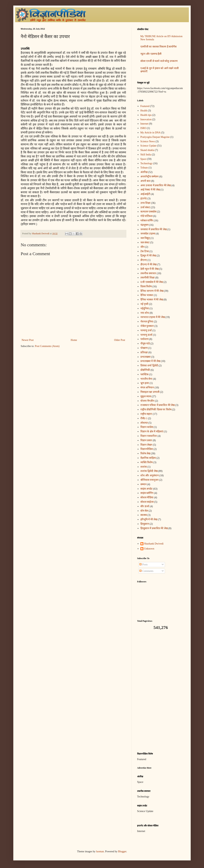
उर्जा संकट (145, 207)
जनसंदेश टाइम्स (148, 234)
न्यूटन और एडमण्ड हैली (151, 54)
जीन (142, 247)
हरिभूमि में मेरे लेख (149, 519)
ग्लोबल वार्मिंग (147, 221)
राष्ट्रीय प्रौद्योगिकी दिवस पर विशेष (156, 410)
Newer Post (28, 340)
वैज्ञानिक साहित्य (148, 458)
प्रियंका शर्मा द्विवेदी (149, 366)
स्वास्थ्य (144, 515)
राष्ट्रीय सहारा (146, 414)
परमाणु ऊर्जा (146, 335)
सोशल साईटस (147, 502)
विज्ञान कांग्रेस (147, 427)
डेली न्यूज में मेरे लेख (149, 269)
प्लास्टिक (144, 374)
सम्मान (143, 484)
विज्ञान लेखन (146, 445)
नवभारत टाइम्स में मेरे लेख (153, 317)
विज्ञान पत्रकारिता (149, 436)
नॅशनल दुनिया (147, 322)
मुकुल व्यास (146, 396)
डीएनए (144, 260)
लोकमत (144, 423)
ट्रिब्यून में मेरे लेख (148, 256)
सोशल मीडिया (147, 497)
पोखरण (144, 348)
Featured (145, 106)
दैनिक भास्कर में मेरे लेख (152, 300)
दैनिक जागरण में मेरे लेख (152, 291)
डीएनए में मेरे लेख (149, 264)
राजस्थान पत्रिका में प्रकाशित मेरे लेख (158, 405)
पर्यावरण (144, 339)
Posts (143, 565)
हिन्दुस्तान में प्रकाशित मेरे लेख (154, 528)
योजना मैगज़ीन (147, 401)
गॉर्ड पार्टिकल (147, 216)
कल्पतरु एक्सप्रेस (148, 212)
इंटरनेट (144, 199)
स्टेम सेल (144, 511)
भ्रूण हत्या (145, 383)
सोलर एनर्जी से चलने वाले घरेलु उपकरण (159, 61)
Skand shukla (147, 150)
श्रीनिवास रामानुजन (150, 480)
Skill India (146, 155)
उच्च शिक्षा (146, 203)
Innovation (146, 119)
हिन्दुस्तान (145, 524)
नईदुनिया (145, 308)
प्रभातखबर (146, 357)
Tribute (144, 168)
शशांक (144, 467)
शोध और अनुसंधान (150, 475)
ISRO (143, 128)
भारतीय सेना (146, 379)
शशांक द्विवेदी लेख (149, 471)
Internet (144, 124)
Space (143, 159)
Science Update (148, 146)
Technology (147, 163)
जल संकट (145, 242)
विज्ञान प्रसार (146, 440)
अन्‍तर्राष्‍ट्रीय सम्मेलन (150, 177)
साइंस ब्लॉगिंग (147, 493)
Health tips (146, 115)
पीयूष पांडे (145, 344)
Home (74, 340)
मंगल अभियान (147, 388)
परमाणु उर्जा (146, 330)
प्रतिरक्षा (144, 352)
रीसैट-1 (144, 418)
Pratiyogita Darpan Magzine (155, 137)
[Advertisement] (160, 691)
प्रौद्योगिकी (145, 370)
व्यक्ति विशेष (147, 462)
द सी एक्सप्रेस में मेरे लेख (152, 282)
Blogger (122, 851)
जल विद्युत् (145, 238)
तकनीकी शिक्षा (148, 278)
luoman (100, 851)
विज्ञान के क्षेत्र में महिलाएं (152, 432)
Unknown (149, 549)
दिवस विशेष (146, 286)
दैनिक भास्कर (147, 295)
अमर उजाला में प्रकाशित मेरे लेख (156, 185)
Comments (146, 571)
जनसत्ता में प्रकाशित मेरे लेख (154, 229)
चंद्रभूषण (144, 225)
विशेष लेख (145, 453)
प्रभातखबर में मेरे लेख (150, 361)
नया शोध (145, 313)
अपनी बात (146, 181)
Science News (148, 141)
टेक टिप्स (145, 251)
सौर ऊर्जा (145, 506)
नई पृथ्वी (144, 304)
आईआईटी (145, 194)
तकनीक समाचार (148, 273)
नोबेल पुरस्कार (147, 326)
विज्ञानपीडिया (147, 449)
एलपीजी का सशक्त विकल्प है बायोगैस (159, 47)
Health (144, 111)
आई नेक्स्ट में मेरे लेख (150, 190)
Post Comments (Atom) (47, 346)
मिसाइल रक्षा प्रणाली (150, 392)
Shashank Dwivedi (154, 544)
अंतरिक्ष (144, 172)
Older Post (120, 340)
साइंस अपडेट (147, 489)
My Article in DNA (151, 133)
